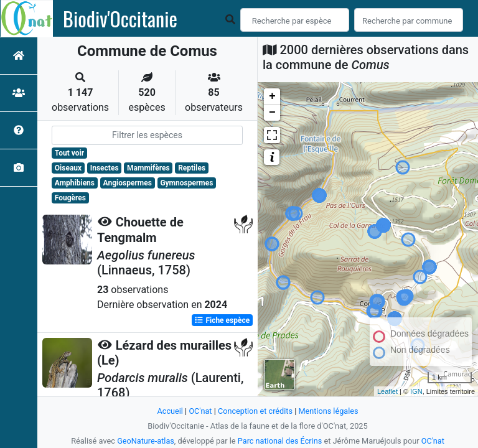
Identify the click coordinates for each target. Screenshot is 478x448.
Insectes (105, 168)
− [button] (272, 113)
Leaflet (387, 391)
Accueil (169, 411)
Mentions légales (329, 411)
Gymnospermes (186, 183)
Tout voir (69, 153)
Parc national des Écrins (280, 441)
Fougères (70, 198)
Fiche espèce (222, 320)
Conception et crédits (255, 411)
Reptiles (192, 168)
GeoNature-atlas (145, 441)
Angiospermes (128, 183)
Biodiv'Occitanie (120, 19)
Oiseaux (68, 168)
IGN (416, 391)
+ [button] (272, 96)
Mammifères (148, 168)
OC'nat (199, 411)
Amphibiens (75, 183)
